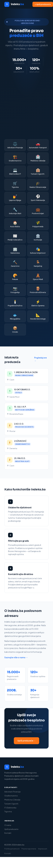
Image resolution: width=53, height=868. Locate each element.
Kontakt (8, 833)
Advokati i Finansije (12, 792)
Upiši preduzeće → (27, 741)
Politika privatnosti (12, 849)
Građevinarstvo (11, 796)
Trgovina (8, 812)
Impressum (43, 849)
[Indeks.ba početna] (14, 4)
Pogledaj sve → (40, 359)
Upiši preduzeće (11, 829)
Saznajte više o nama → (16, 657)
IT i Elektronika (10, 808)
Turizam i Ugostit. (12, 804)
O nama (8, 825)
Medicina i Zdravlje (12, 800)
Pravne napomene (29, 849)
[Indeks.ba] (26, 767)
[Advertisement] (26, 107)
